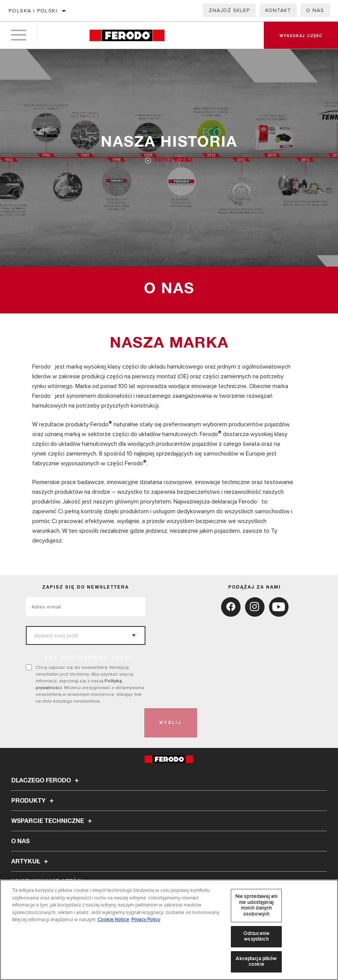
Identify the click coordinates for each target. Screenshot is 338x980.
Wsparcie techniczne (53, 821)
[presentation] (83, 723)
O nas (315, 10)
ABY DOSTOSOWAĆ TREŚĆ (89, 658)
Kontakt (278, 10)
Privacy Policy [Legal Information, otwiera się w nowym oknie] (146, 920)
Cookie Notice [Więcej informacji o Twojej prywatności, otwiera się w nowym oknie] (113, 920)
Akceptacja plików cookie (256, 962)
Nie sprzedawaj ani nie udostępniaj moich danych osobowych (256, 905)
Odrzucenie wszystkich (256, 937)
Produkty (34, 801)
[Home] (127, 35)
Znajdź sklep (229, 10)
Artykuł (31, 862)
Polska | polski (33, 11)
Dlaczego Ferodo (46, 781)
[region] (169, 930)
